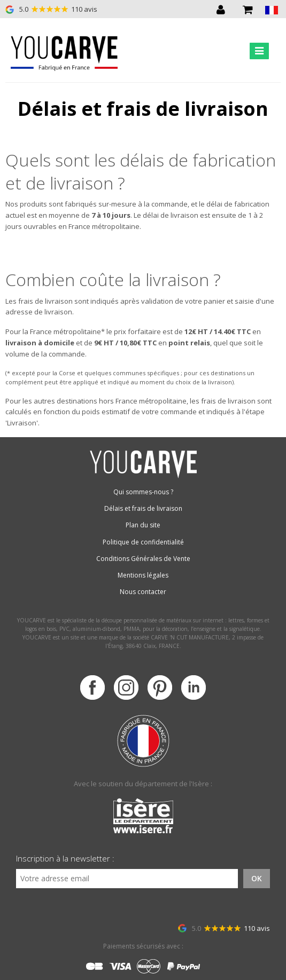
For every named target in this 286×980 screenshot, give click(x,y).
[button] (272, 9)
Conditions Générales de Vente (143, 559)
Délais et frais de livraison (143, 508)
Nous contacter (143, 592)
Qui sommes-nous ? (143, 492)
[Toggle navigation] (259, 51)
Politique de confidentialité (143, 542)
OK (257, 878)
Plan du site (143, 525)
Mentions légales (143, 575)
